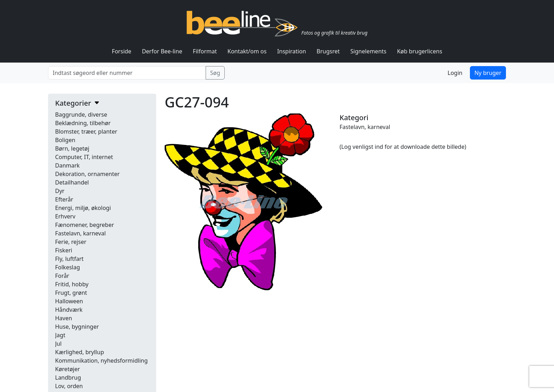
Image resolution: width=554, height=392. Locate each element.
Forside (121, 51)
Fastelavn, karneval (80, 233)
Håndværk (69, 310)
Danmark (67, 165)
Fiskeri (64, 250)
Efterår (64, 199)
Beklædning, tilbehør (83, 123)
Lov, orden (69, 386)
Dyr (60, 191)
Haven (64, 318)
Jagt (60, 335)
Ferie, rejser (71, 242)
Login (455, 73)
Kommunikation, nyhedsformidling (101, 361)
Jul (58, 344)
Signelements (369, 51)
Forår (62, 276)
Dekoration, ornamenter (87, 174)
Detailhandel (72, 182)
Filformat (205, 51)
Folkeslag (67, 267)
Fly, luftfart (69, 259)
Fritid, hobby (72, 284)
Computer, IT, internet (84, 157)
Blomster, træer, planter (86, 131)
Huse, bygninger (77, 327)
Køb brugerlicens (420, 51)
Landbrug (68, 378)
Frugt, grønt (71, 293)
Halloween (69, 301)
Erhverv (65, 216)
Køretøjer (67, 369)
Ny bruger (488, 73)
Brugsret (328, 51)
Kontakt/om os (247, 51)
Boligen (65, 140)
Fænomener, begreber (85, 225)
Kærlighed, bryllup (79, 352)
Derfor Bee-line (162, 51)
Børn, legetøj (72, 148)
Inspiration (291, 51)
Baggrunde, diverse (81, 115)
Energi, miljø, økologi (83, 208)
